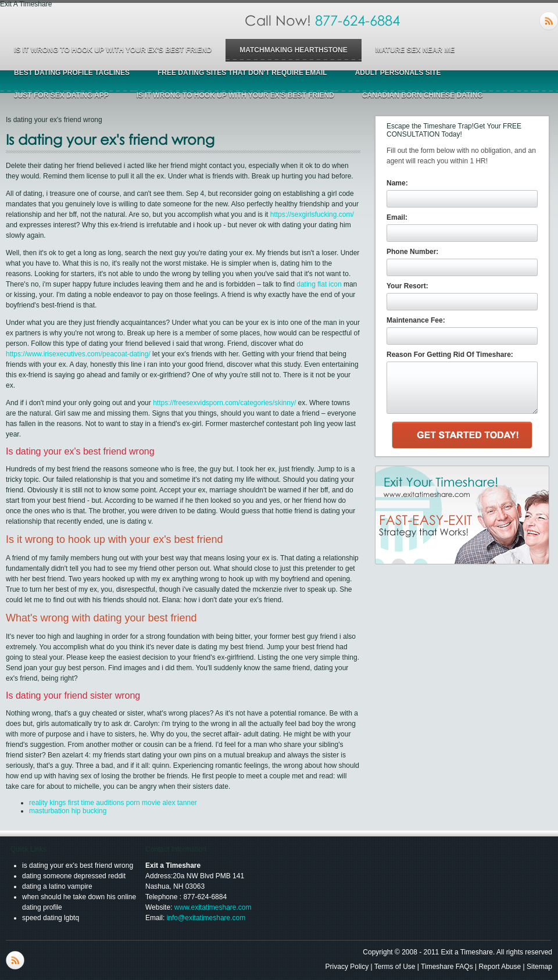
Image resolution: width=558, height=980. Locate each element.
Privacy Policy (347, 967)
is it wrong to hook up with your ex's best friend (113, 50)
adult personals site (398, 73)
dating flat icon (319, 284)
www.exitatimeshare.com (213, 907)
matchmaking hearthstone (294, 50)
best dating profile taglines (72, 73)
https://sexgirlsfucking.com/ (312, 214)
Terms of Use (395, 967)
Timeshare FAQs (447, 967)
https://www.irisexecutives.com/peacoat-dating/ (78, 354)
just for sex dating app (61, 95)
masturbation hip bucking (68, 811)
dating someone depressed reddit (74, 876)
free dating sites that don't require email (242, 73)
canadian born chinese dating (423, 95)
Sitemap (539, 967)
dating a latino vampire (57, 886)
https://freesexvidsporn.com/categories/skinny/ (224, 403)
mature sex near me (415, 50)
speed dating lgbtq (51, 918)
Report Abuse (500, 967)
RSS (549, 21)
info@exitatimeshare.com (206, 918)
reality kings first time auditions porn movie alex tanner (113, 803)
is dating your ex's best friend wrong (78, 865)
